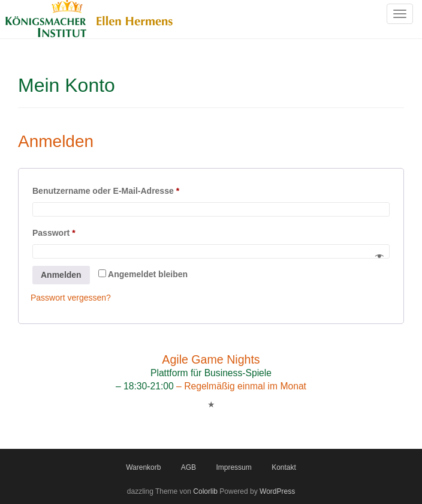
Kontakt (284, 467)
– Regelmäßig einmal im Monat (240, 386)
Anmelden (61, 275)
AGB (189, 467)
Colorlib (205, 491)
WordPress (277, 491)
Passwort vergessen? (71, 298)
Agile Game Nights (211, 359)
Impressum (233, 467)
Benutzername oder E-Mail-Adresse (129, 189)
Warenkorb (143, 467)
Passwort (77, 231)
